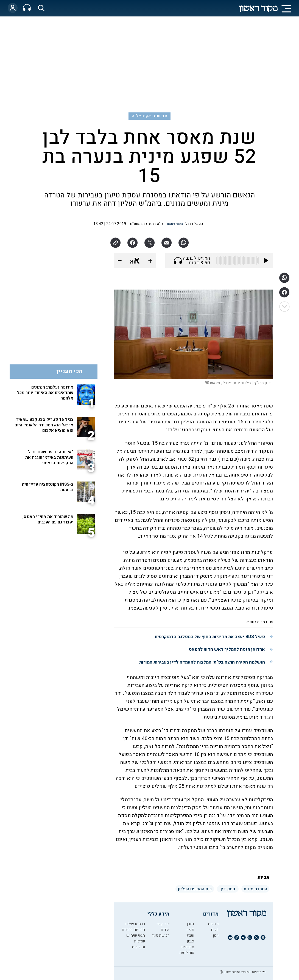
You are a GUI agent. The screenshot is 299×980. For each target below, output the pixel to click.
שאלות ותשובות (138, 944)
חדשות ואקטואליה (149, 116)
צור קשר (163, 924)
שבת (190, 935)
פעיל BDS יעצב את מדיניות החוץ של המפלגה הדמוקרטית (210, 637)
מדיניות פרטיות (133, 930)
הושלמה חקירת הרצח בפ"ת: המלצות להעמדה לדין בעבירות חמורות (202, 662)
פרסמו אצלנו (135, 924)
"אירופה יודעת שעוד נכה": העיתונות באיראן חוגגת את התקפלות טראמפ (49, 457)
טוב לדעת (187, 953)
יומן (216, 935)
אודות (165, 930)
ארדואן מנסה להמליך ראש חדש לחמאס (227, 649)
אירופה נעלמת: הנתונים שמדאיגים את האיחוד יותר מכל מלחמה (45, 393)
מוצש (190, 930)
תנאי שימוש (136, 935)
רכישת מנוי (161, 935)
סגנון (190, 941)
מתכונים (188, 947)
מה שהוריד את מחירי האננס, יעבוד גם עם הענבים (48, 519)
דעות (215, 930)
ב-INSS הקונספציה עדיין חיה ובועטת (48, 487)
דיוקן (190, 924)
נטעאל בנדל (195, 224)
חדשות (213, 924)
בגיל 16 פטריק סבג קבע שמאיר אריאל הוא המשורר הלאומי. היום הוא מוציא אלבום (44, 425)
